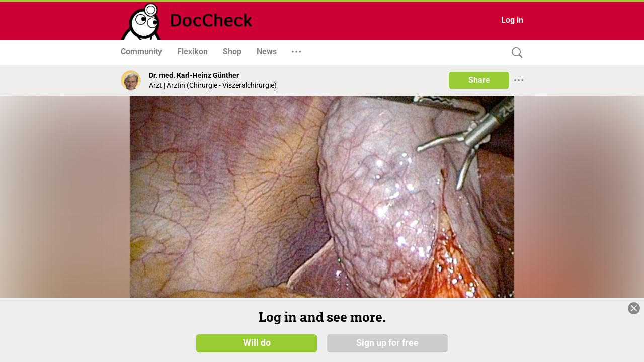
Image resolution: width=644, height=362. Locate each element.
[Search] (515, 53)
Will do (257, 343)
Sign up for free (387, 343)
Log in (512, 20)
